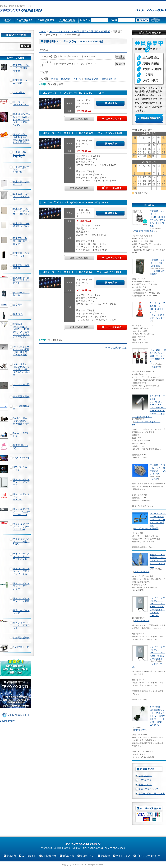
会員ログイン (87, 856)
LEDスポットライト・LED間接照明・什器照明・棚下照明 (21, 351)
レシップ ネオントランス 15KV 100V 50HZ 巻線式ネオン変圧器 (157, 653)
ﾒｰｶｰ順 (77, 79)
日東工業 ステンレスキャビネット (21, 196)
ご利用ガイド (29, 856)
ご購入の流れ (145, 776)
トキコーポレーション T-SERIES (21, 169)
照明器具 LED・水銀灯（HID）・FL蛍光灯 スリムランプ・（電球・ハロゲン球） (21, 330)
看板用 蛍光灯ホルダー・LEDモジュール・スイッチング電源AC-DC (22, 119)
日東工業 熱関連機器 (21, 267)
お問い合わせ (49, 856)
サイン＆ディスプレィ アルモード (21, 482)
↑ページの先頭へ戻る (116, 348)
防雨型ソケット (142, 730)
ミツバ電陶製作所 (21, 407)
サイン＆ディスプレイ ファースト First (21, 527)
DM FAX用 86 (21, 647)
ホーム (42, 32)
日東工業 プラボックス (21, 183)
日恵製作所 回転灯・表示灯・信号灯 (21, 280)
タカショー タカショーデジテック (21, 625)
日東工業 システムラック (21, 255)
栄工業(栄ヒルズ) (20, 447)
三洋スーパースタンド (21, 612)
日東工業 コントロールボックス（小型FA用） (22, 211)
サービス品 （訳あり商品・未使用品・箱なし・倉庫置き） (21, 138)
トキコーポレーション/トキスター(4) (77, 56)
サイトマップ (123, 856)
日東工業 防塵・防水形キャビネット (21, 241)
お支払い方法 (145, 780)
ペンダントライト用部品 (146, 529)
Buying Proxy (7, 721)
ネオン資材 (19, 92)
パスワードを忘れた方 (155, 20)
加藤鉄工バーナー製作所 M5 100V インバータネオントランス (158, 561)
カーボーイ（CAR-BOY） (21, 103)
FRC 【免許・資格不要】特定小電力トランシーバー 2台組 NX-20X (158, 356)
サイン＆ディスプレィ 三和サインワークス (21, 571)
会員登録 (105, 856)
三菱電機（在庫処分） (145, 231)
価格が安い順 (91, 79)
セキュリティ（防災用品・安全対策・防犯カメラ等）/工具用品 (22, 370)
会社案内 (11, 856)
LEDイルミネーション (21, 468)
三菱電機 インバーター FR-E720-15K (157, 263)
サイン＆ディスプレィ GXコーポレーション (22, 512)
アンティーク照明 (21, 386)
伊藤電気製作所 (21, 638)
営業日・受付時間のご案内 (152, 794)
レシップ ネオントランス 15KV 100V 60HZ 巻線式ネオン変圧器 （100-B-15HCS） (157, 607)
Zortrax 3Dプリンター (22, 434)
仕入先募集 (68, 856)
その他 (155, 479)
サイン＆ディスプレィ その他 (21, 600)
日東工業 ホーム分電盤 (21, 81)
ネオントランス (142, 572)
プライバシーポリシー (148, 856)
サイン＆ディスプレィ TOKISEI (21, 497)
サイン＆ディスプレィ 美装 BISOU (21, 541)
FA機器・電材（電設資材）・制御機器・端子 (21, 421)
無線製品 (156, 367)
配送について (145, 785)
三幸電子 (18, 305)
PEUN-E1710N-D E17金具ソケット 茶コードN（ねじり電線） (158, 520)
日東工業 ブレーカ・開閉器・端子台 (21, 68)
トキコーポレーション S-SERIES (21, 155)
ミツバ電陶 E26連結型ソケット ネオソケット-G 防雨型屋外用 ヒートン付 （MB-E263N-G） (157, 716)
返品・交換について (148, 789)
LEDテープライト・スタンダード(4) (77, 64)
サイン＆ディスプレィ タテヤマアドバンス (21, 556)
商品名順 (66, 79)
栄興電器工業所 (21, 397)
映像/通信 (18, 314)
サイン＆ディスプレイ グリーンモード (21, 586)
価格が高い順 (109, 79)
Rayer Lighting (21, 458)
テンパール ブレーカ (21, 294)
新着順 (55, 79)
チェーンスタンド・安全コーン (157, 318)
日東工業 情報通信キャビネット (21, 226)
